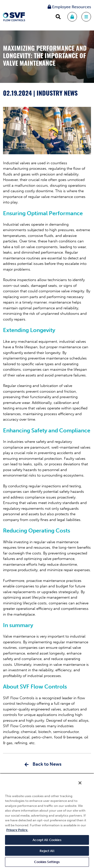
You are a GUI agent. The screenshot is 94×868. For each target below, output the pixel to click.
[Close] (80, 783)
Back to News (47, 764)
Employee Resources (69, 7)
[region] (47, 821)
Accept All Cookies (47, 840)
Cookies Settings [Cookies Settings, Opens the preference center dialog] (47, 862)
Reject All (47, 851)
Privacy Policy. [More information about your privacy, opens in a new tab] (17, 830)
